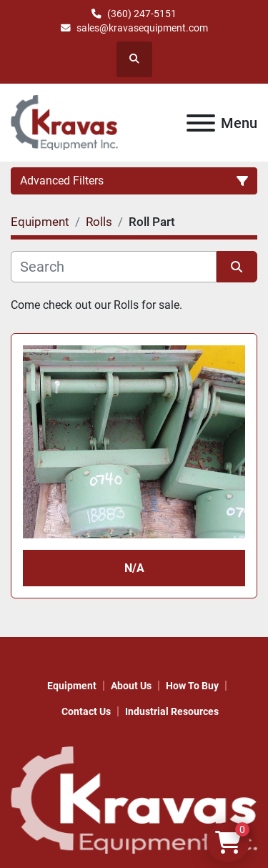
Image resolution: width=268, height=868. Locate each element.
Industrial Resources (172, 711)
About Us (131, 686)
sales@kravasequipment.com (142, 28)
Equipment (72, 686)
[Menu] (201, 123)
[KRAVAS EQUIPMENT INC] (134, 799)
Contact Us (86, 711)
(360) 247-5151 (142, 14)
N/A (134, 568)
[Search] (114, 267)
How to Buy (192, 686)
